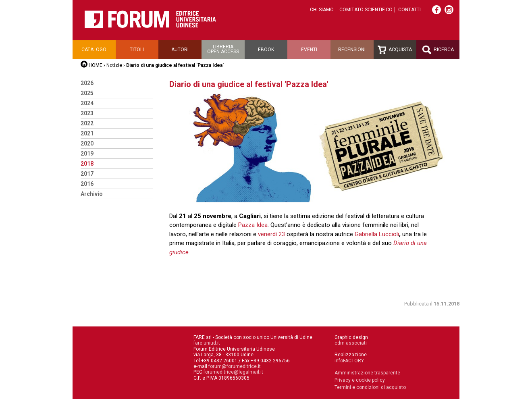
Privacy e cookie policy (360, 380)
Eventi (309, 50)
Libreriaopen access (223, 49)
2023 (87, 113)
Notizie (114, 65)
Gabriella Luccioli (377, 234)
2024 (87, 103)
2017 (87, 174)
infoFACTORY (349, 361)
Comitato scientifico (366, 10)
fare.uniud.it (207, 343)
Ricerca (438, 50)
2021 (87, 133)
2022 (87, 123)
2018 (87, 164)
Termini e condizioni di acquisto (370, 387)
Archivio (92, 194)
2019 (87, 154)
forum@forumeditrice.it (235, 366)
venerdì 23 (272, 234)
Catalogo (94, 50)
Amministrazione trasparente (367, 373)
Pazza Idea (253, 225)
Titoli (137, 50)
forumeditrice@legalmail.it (233, 372)
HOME (96, 65)
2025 (87, 93)
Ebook (266, 50)
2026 (87, 83)
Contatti (409, 10)
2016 (87, 184)
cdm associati (351, 343)
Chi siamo (322, 10)
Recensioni (352, 50)
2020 (87, 143)
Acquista (395, 50)
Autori (180, 50)
